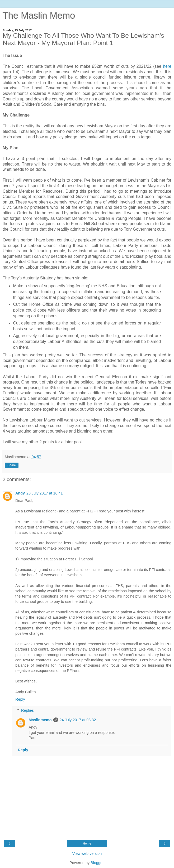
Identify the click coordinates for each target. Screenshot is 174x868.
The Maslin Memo (39, 16)
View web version (87, 854)
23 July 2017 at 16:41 (45, 493)
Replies (27, 710)
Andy (20, 493)
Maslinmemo (40, 720)
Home (87, 843)
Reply (20, 699)
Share (12, 465)
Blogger (97, 863)
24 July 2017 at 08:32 (78, 720)
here (167, 66)
